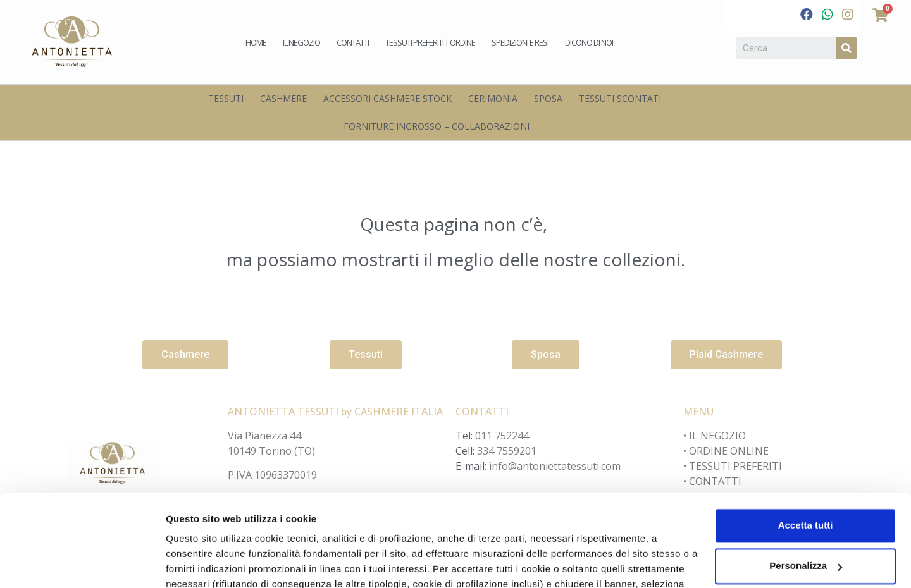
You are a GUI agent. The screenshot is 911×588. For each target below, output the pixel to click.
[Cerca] (846, 48)
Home (256, 42)
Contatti (353, 42)
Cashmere (283, 98)
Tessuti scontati (620, 98)
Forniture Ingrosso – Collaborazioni (437, 126)
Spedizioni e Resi (520, 42)
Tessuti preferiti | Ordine (430, 42)
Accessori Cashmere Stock (387, 98)
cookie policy (472, 528)
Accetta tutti (806, 439)
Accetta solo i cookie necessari (806, 520)
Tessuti (226, 98)
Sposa (548, 98)
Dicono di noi (589, 42)
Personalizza (195, 563)
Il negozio (301, 42)
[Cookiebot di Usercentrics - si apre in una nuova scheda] (82, 563)
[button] (185, 355)
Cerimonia (493, 98)
